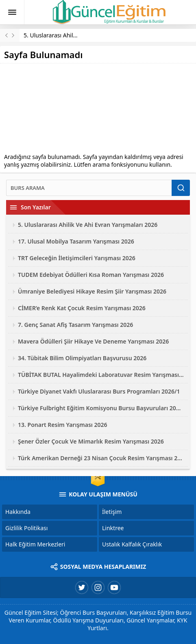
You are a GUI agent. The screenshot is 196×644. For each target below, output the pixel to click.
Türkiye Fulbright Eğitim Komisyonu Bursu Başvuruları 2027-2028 (101, 408)
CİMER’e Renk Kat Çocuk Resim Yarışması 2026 (82, 308)
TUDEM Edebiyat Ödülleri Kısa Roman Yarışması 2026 (91, 275)
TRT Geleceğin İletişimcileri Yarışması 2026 (77, 258)
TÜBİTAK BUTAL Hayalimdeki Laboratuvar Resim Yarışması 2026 (101, 375)
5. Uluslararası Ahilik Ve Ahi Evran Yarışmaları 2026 (88, 225)
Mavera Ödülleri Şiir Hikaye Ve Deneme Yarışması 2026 (93, 341)
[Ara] (89, 188)
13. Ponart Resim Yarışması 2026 (62, 425)
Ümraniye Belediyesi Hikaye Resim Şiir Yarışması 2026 (92, 291)
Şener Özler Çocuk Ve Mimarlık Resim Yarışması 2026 (91, 441)
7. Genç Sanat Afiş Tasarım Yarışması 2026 (75, 325)
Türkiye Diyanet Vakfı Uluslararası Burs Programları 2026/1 (99, 391)
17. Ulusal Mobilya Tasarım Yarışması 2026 (76, 241)
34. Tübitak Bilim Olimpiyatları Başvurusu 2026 (82, 358)
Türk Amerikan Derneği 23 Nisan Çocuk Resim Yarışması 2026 (101, 458)
